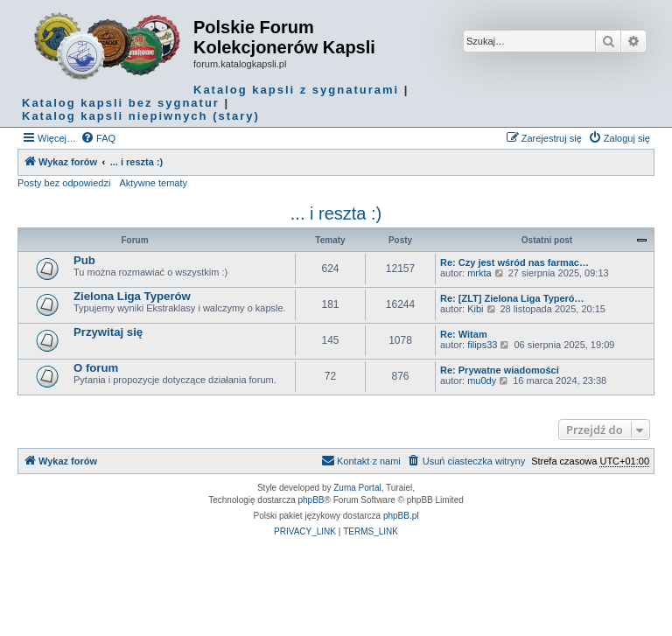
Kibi (475, 309)
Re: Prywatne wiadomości (500, 370)
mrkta (479, 273)
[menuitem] (98, 138)
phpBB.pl (401, 516)
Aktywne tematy (153, 183)
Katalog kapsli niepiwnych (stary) (141, 116)
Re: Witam (464, 334)
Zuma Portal (357, 488)
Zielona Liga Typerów (132, 296)
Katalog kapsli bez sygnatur (121, 103)
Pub (84, 260)
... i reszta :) (336, 213)
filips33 (482, 345)
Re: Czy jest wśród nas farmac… (514, 262)
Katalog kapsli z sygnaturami (296, 90)
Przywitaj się (108, 332)
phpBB (311, 500)
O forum (96, 368)
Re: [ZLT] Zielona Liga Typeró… (512, 298)
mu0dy (482, 381)
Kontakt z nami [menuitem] (361, 460)
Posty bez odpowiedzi (64, 183)
